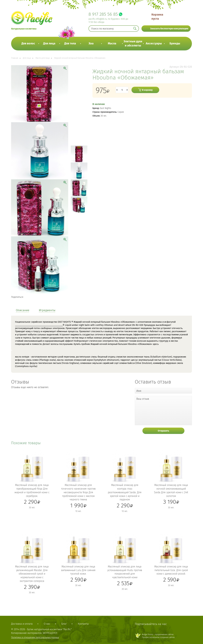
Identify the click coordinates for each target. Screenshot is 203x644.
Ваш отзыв (143, 399)
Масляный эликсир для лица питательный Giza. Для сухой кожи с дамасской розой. (171, 570)
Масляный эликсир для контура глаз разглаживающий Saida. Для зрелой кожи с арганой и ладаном (125, 492)
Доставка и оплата (22, 624)
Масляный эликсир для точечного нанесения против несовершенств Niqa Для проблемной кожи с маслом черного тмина (78, 492)
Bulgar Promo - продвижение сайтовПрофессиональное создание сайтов (158, 636)
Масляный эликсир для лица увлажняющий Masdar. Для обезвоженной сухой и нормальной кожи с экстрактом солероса (32, 574)
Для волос (28, 43)
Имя (139, 391)
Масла (112, 43)
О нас (47, 624)
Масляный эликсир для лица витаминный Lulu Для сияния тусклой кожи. (78, 570)
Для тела (70, 43)
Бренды (175, 43)
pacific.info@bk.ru (98, 19)
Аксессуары (154, 43)
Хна (91, 43)
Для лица (49, 43)
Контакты (83, 624)
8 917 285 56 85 (103, 14)
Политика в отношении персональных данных (35, 637)
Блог (64, 624)
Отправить (163, 431)
